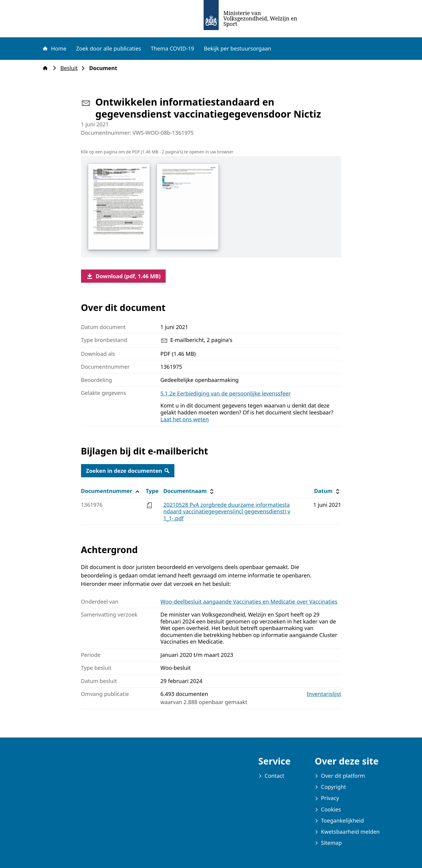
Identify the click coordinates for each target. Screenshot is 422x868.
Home (54, 48)
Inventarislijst (324, 694)
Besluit (71, 68)
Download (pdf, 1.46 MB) (123, 276)
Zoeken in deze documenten (128, 471)
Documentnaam (189, 491)
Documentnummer (111, 491)
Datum (328, 491)
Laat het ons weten (185, 419)
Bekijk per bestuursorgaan (238, 48)
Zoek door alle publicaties (108, 48)
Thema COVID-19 (172, 48)
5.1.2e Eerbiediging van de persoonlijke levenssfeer (226, 393)
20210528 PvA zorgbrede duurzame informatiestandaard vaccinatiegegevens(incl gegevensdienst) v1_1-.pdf (227, 511)
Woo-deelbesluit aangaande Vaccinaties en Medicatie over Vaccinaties (249, 602)
